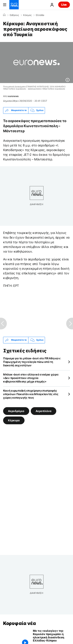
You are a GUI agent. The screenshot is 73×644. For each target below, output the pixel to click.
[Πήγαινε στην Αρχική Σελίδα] (14, 5)
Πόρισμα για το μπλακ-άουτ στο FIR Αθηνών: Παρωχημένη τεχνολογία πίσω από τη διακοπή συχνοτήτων (32, 362)
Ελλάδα (40, 15)
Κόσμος (27, 15)
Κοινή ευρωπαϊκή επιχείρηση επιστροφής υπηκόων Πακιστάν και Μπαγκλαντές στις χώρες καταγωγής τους (31, 394)
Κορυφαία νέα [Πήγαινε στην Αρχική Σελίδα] (19, 623)
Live (64, 5)
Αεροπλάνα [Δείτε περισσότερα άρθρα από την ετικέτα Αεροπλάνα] (44, 411)
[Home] (4, 15)
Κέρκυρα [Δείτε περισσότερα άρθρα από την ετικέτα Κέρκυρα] (14, 420)
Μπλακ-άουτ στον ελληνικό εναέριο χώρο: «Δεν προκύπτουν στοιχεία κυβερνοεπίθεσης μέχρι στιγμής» (31, 378)
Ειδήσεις (14, 15)
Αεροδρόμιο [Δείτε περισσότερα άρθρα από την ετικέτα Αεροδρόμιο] (16, 411)
